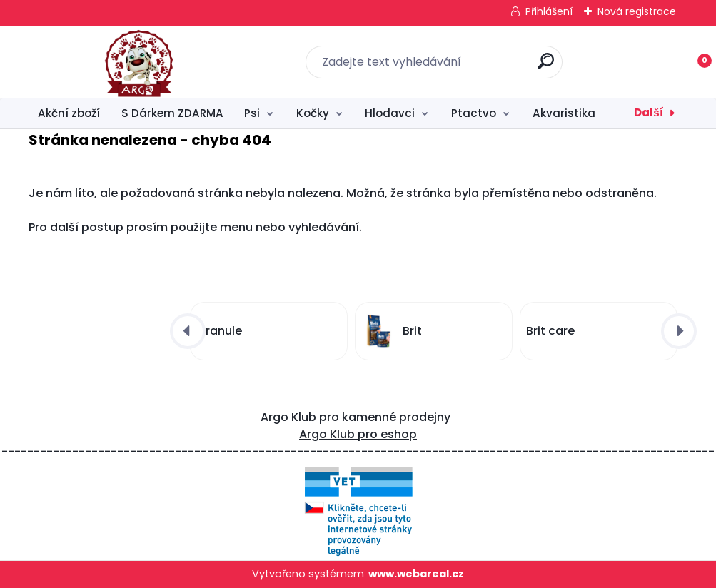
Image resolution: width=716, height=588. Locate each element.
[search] (546, 67)
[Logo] (116, 62)
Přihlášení (549, 11)
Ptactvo (474, 113)
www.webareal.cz (416, 574)
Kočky (313, 113)
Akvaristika (564, 113)
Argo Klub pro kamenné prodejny (357, 417)
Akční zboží (69, 113)
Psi (252, 113)
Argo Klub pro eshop (358, 434)
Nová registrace (637, 11)
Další (649, 112)
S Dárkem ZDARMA (172, 113)
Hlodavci (390, 113)
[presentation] (188, 331)
